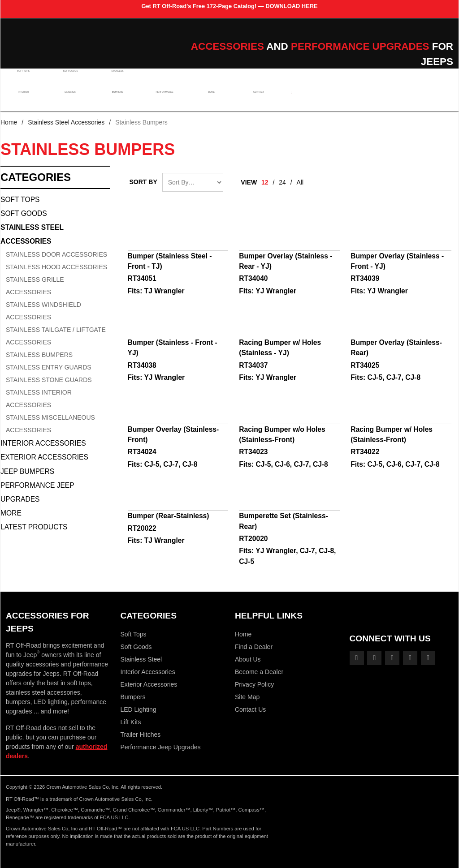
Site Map (247, 697)
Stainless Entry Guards (49, 367)
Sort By (143, 182)
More (11, 513)
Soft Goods (69, 79)
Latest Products (34, 527)
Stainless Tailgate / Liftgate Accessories (56, 336)
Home (9, 122)
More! (207, 100)
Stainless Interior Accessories (39, 399)
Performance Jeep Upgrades (37, 492)
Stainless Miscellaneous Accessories (50, 424)
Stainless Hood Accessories (56, 267)
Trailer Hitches (141, 735)
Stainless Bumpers (39, 355)
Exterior (69, 100)
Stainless (115, 79)
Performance (161, 100)
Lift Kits (131, 722)
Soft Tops (24, 79)
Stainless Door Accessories (56, 254)
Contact (252, 100)
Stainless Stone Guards (49, 380)
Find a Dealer (254, 647)
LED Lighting (139, 709)
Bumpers (115, 100)
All (300, 182)
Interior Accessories (43, 443)
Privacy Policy (254, 684)
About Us (248, 659)
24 (282, 182)
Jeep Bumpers (27, 471)
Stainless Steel (141, 659)
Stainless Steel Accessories (66, 122)
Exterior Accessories (44, 457)
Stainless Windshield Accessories (43, 311)
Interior (24, 100)
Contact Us (250, 709)
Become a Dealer (259, 672)
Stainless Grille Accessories (35, 286)
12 (265, 182)
